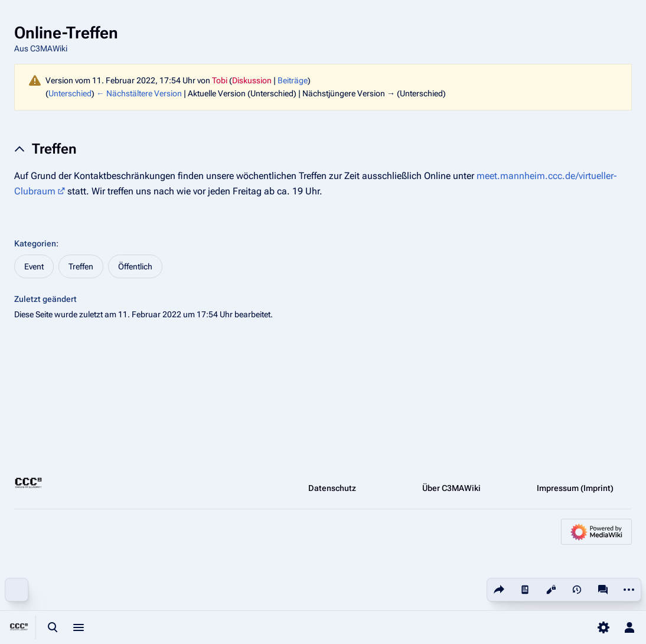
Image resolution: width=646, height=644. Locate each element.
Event (34, 266)
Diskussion (252, 80)
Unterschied (70, 93)
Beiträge (293, 80)
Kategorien (35, 243)
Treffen (81, 266)
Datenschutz (332, 488)
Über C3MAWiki (451, 488)
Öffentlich (135, 266)
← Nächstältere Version (139, 93)
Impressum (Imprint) (575, 488)
